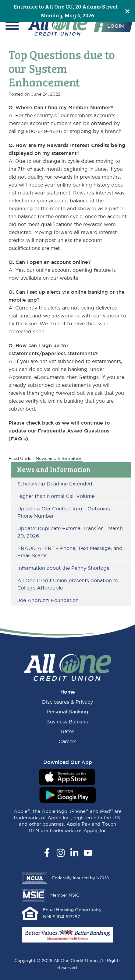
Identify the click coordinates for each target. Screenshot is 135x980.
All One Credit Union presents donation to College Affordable (68, 584)
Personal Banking (67, 712)
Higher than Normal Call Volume (56, 496)
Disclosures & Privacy (67, 702)
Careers (67, 741)
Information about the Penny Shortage (63, 568)
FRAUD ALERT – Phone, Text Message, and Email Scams (70, 552)
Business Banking (67, 722)
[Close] (127, 11)
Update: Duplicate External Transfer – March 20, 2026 (70, 532)
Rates (68, 731)
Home (68, 692)
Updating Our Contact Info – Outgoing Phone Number (64, 512)
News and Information (54, 469)
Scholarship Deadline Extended (55, 484)
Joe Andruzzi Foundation (48, 600)
